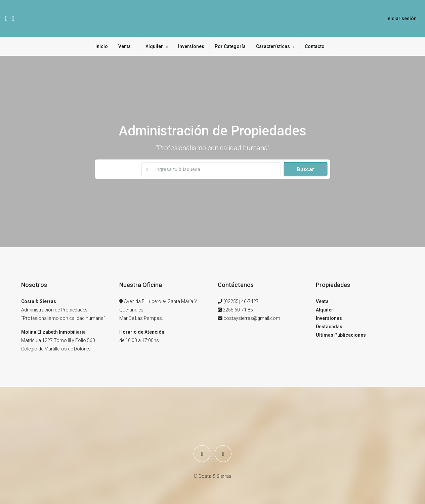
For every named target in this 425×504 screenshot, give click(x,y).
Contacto (315, 46)
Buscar (306, 169)
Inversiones (191, 46)
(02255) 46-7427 (241, 301)
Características (273, 46)
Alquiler (154, 46)
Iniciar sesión (401, 18)
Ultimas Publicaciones (341, 335)
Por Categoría (230, 46)
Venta (124, 46)
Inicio (102, 46)
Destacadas (329, 327)
